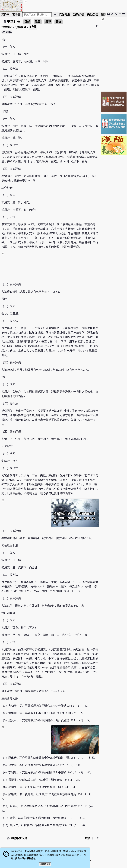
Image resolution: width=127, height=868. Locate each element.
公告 (93, 14)
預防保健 (21, 27)
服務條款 (31, 858)
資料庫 (5, 14)
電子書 (16, 14)
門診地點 (65, 14)
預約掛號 (79, 14)
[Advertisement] (50, 269)
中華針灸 (14, 21)
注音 (38, 22)
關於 (104, 14)
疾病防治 (7, 27)
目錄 (27, 22)
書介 (59, 22)
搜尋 (48, 22)
